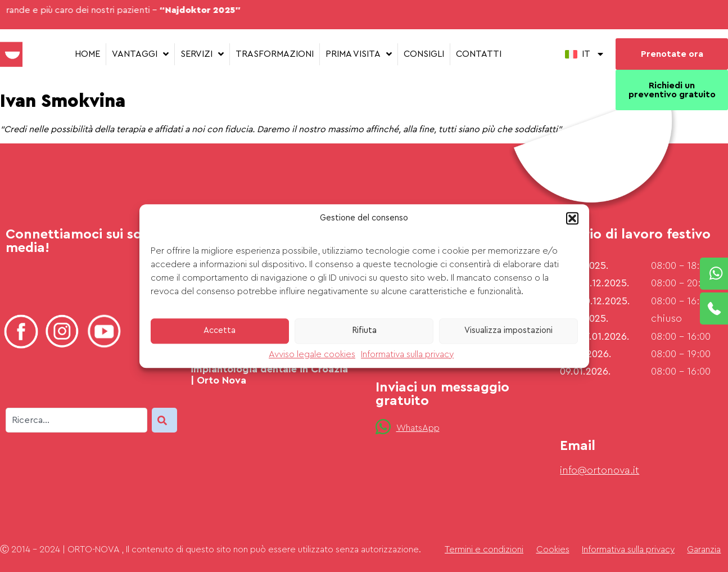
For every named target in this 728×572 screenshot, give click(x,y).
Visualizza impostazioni (508, 330)
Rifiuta (364, 330)
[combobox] (76, 420)
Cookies (553, 550)
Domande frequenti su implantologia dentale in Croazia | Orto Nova (269, 369)
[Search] (164, 420)
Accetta (220, 330)
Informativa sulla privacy (407, 354)
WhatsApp (418, 428)
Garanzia (704, 550)
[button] (572, 218)
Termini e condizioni (484, 550)
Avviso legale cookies (312, 354)
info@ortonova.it (600, 470)
